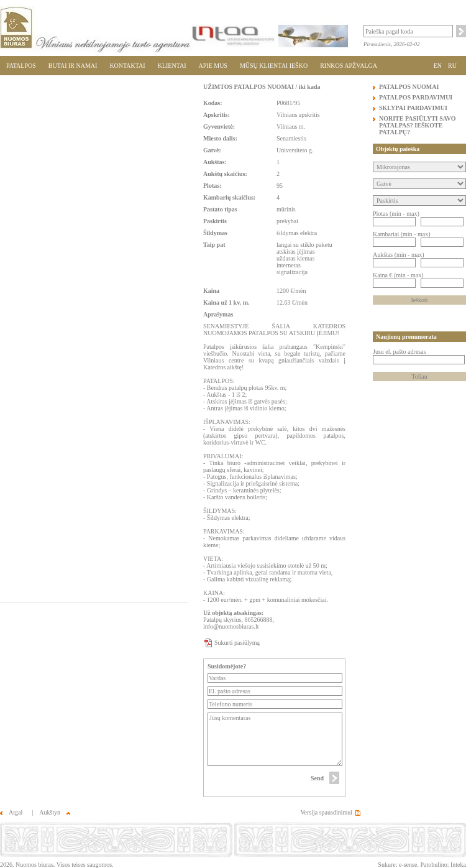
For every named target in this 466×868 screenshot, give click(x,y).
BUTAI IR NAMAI (73, 66)
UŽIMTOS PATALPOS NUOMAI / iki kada (262, 87)
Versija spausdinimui (326, 812)
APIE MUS (213, 66)
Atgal (11, 812)
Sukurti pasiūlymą (237, 643)
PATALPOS (21, 66)
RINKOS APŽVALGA (349, 66)
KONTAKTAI (127, 66)
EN (438, 66)
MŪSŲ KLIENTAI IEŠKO (274, 66)
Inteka (458, 865)
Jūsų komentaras (275, 739)
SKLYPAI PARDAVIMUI (413, 108)
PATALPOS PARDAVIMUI (416, 97)
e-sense (408, 865)
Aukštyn (55, 812)
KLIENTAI (172, 66)
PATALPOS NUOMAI (409, 87)
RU (452, 66)
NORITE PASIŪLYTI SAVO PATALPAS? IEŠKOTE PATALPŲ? (418, 125)
